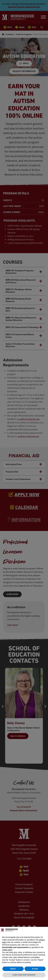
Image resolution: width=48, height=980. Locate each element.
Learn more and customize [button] (24, 975)
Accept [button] (35, 969)
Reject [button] (13, 969)
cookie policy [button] (7, 950)
